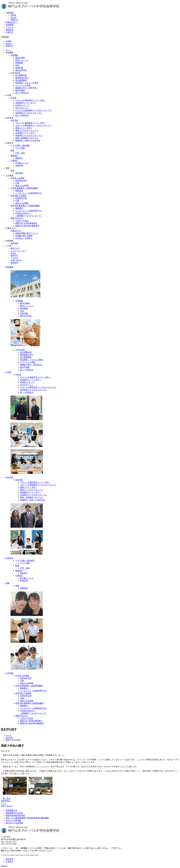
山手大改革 (15, 73)
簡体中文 (14, 20)
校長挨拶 (19, 63)
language (10, 13)
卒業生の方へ (11, 22)
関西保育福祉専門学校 (15, 815)
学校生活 (10, 558)
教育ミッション (22, 60)
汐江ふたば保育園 (13, 820)
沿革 (17, 65)
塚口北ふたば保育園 (14, 823)
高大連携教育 (21, 80)
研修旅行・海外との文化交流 (28, 140)
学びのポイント (22, 108)
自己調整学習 (21, 75)
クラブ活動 (20, 148)
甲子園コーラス (22, 163)
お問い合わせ (16, 260)
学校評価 (19, 68)
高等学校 (14, 120)
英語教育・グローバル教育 (27, 83)
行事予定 (10, 32)
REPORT (14, 255)
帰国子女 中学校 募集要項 (26, 223)
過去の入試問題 (22, 186)
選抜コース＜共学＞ (24, 128)
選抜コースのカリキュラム (27, 130)
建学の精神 (20, 58)
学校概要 (14, 55)
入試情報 (10, 673)
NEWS (13, 253)
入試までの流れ (22, 221)
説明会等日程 (21, 181)
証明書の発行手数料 (24, 236)
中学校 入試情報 (17, 178)
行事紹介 (14, 161)
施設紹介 (14, 156)
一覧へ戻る (6, 798)
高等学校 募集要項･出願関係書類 (29, 703)
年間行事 (19, 166)
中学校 (13, 98)
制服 (12, 151)
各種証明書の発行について (27, 233)
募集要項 (19, 191)
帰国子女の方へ (17, 218)
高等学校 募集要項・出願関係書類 (25, 206)
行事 (17, 183)
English (13, 17)
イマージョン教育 (23, 85)
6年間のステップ (22, 105)
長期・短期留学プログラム (27, 138)
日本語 (13, 15)
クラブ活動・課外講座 (20, 146)
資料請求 (10, 30)
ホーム (9, 50)
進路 (12, 171)
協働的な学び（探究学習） (27, 88)
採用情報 (10, 25)
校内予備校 (20, 90)
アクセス (10, 27)
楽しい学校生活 (22, 93)
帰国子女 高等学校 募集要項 (27, 226)
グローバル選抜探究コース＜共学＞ (31, 100)
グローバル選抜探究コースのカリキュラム (33, 110)
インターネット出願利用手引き (29, 193)
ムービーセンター (18, 251)
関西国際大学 (11, 810)
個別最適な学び (22, 78)
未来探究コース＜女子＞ (26, 103)
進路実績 (19, 173)
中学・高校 (20, 153)
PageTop (4, 866)
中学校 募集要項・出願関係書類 (24, 188)
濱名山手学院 (21, 70)
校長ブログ (15, 248)
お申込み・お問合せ (24, 238)
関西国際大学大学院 (14, 813)
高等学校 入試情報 (18, 196)
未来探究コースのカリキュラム (29, 113)
